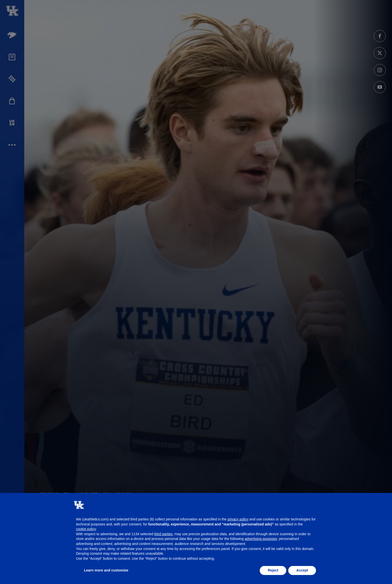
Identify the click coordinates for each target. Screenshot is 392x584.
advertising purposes (261, 539)
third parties (163, 534)
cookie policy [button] (86, 529)
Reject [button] (273, 570)
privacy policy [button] (238, 519)
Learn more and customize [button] (106, 570)
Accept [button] (302, 570)
